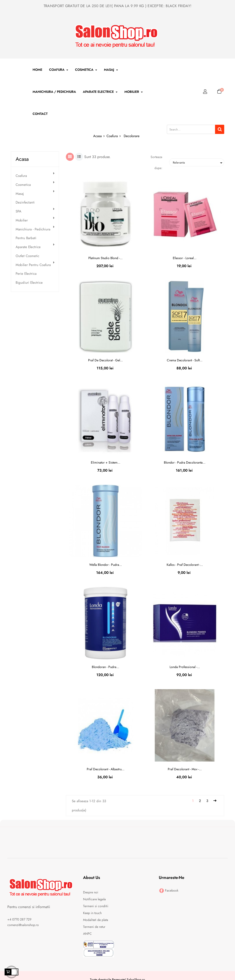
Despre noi (91, 892)
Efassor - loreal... (185, 258)
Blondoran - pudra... (105, 667)
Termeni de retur (94, 927)
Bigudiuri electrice (29, 283)
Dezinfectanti (25, 203)
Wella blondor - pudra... (106, 565)
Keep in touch (92, 913)
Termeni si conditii (96, 906)
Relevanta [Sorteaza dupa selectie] (198, 163)
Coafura (21, 176)
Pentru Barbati (26, 238)
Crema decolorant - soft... (185, 360)
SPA (18, 211)
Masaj (20, 194)
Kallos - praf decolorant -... (185, 565)
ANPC (87, 934)
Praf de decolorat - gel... (105, 360)
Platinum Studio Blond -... (105, 258)
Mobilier (22, 220)
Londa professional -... (185, 667)
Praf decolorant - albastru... (106, 769)
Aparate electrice (28, 247)
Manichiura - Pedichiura (33, 229)
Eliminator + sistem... (106, 462)
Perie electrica (26, 274)
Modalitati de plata (96, 920)
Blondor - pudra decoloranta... (185, 462)
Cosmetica (23, 185)
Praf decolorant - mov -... (185, 769)
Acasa (22, 159)
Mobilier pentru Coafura (33, 265)
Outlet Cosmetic (27, 256)
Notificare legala (94, 899)
